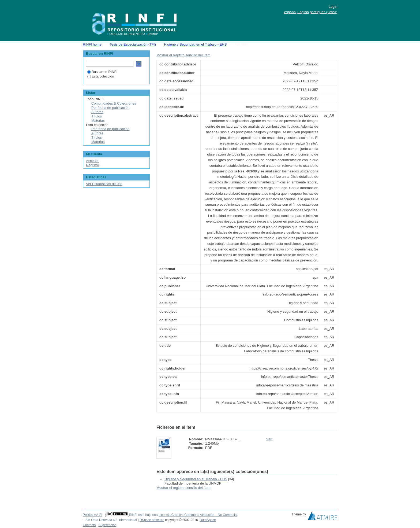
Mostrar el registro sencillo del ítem (183, 55)
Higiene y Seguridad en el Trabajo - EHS (195, 44)
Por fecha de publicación (110, 108)
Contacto (89, 525)
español (290, 12)
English (303, 12)
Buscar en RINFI (102, 72)
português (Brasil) (323, 12)
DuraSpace (208, 520)
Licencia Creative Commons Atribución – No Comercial (198, 515)
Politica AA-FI (93, 515)
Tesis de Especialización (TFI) (133, 44)
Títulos (97, 116)
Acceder (92, 161)
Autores (97, 112)
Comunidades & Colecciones (114, 103)
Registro (92, 165)
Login (333, 7)
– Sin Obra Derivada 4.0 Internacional (110, 520)
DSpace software (152, 520)
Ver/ (269, 439)
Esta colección (101, 76)
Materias (98, 121)
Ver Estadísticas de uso (104, 184)
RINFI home (92, 44)
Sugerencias (107, 525)
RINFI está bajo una (143, 515)
